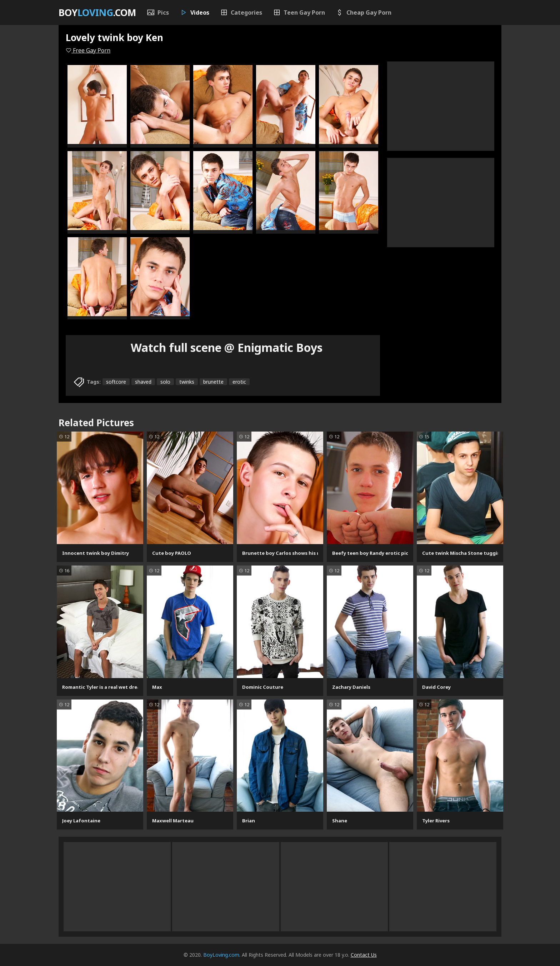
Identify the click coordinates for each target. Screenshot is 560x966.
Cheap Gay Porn (364, 13)
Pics (158, 13)
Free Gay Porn (88, 50)
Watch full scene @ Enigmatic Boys (227, 347)
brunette (213, 382)
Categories (241, 13)
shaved (143, 382)
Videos (194, 13)
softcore (116, 382)
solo (165, 382)
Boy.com (97, 13)
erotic (239, 382)
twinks (187, 382)
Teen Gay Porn (299, 13)
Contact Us (364, 955)
